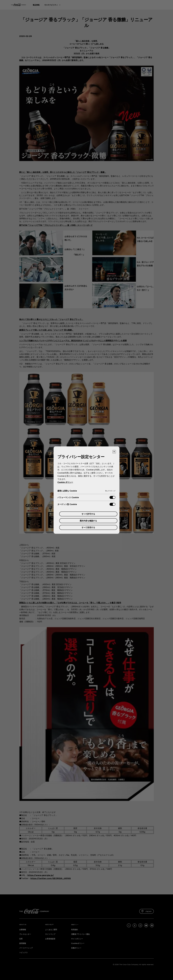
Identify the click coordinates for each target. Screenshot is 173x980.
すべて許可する (88, 514)
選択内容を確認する (88, 521)
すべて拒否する (88, 527)
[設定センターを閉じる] (114, 452)
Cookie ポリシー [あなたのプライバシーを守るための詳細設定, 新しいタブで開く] (65, 482)
